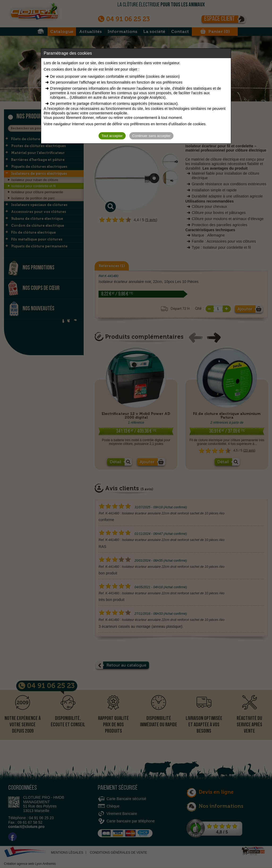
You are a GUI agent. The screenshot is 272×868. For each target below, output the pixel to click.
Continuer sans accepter (151, 136)
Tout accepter (112, 136)
